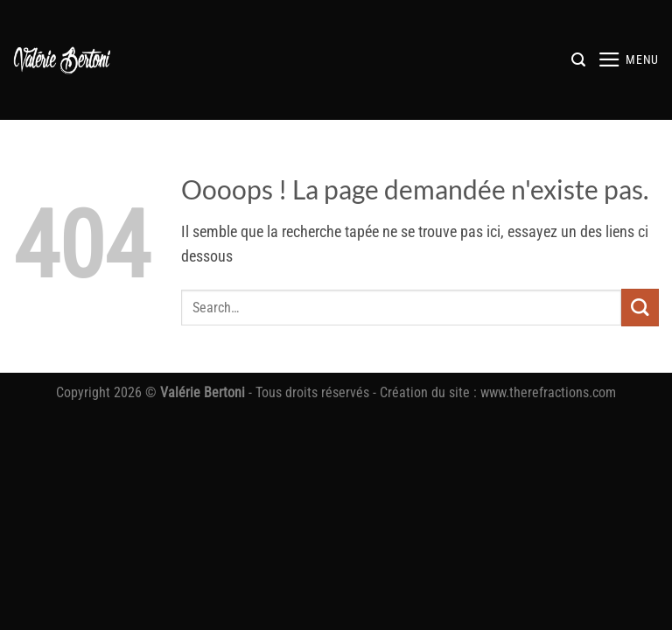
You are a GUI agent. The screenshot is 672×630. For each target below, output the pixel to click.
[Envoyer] (640, 308)
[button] (578, 60)
